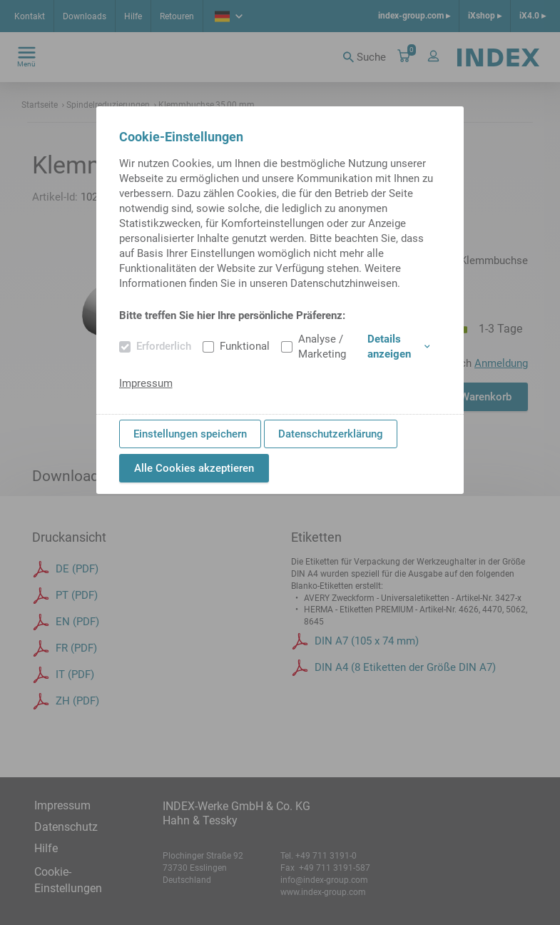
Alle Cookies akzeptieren (194, 468)
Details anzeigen (398, 347)
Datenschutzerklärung (331, 434)
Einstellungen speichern (190, 434)
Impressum (146, 383)
